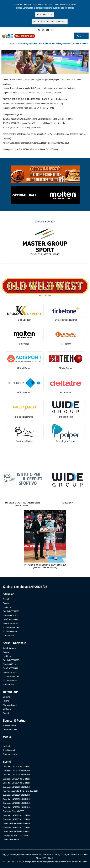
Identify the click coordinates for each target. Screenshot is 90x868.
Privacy (57, 854)
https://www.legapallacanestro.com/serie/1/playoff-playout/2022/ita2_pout (36, 143)
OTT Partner (66, 393)
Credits (52, 858)
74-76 (37, 103)
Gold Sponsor (24, 320)
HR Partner (66, 344)
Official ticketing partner (66, 320)
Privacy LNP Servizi (69, 854)
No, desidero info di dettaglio (49, 22)
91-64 (37, 108)
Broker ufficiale (66, 417)
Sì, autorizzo (44, 15)
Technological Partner (24, 417)
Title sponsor (45, 296)
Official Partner (24, 368)
